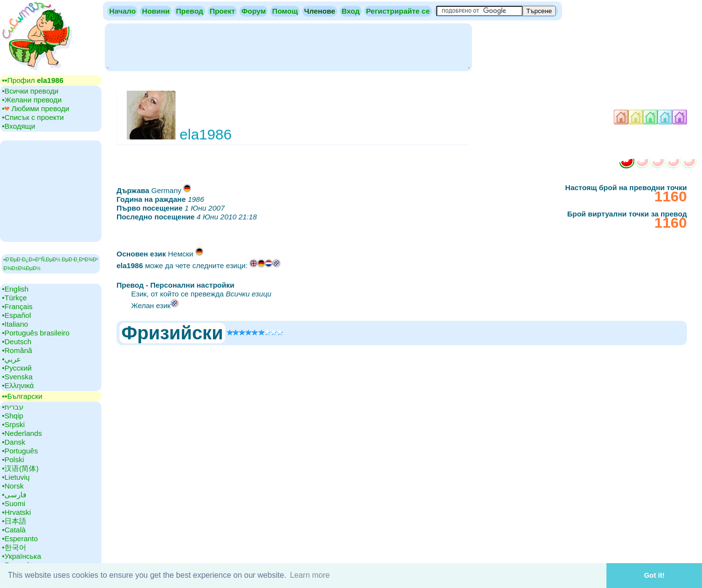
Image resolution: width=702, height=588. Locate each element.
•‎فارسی (14, 495)
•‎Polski (13, 460)
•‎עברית (13, 407)
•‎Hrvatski (16, 512)
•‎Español (16, 315)
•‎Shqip (13, 416)
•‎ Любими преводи (36, 108)
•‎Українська (21, 556)
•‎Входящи (19, 126)
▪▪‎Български (22, 396)
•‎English (15, 289)
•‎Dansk (14, 442)
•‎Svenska (17, 377)
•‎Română (17, 350)
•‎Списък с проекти (33, 117)
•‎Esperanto (20, 539)
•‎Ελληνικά (18, 385)
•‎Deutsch (17, 342)
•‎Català (14, 530)
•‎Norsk (13, 486)
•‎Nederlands (22, 433)
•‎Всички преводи (30, 91)
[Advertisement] (288, 46)
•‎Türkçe (14, 298)
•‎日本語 (14, 521)
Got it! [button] (654, 575)
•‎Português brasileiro (36, 333)
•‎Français (17, 306)
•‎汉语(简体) (20, 468)
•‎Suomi (14, 503)
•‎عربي (11, 359)
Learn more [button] (310, 575)
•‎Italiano (15, 324)
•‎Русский (17, 368)
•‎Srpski (13, 424)
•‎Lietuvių (16, 477)
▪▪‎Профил (33, 80)
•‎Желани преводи (32, 100)
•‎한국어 (14, 547)
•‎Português (20, 451)
